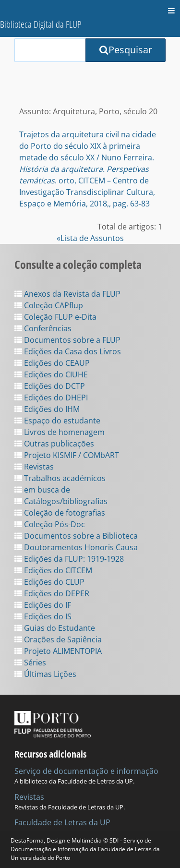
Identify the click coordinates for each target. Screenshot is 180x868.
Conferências (43, 328)
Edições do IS (43, 616)
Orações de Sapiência (58, 639)
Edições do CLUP (49, 582)
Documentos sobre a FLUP (67, 340)
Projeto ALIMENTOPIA (58, 651)
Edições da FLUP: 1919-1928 (69, 559)
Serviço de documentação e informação (86, 771)
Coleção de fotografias (60, 513)
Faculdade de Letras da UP (62, 822)
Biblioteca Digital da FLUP (41, 24)
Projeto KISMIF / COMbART (67, 455)
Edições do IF (43, 605)
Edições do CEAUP (52, 363)
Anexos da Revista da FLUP (67, 294)
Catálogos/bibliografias (61, 501)
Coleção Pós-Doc (50, 524)
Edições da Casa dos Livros (68, 351)
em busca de (42, 490)
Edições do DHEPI (51, 398)
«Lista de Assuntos (90, 238)
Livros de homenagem (60, 432)
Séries (30, 663)
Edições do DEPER (52, 593)
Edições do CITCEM (53, 570)
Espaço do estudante (57, 421)
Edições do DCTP (50, 386)
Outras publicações (54, 444)
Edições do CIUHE (51, 374)
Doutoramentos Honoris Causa (76, 547)
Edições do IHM (47, 409)
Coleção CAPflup (49, 305)
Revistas (34, 467)
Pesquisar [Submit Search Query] (126, 50)
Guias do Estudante (55, 628)
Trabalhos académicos (60, 478)
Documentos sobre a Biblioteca (76, 536)
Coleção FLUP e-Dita (55, 317)
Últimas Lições (45, 674)
